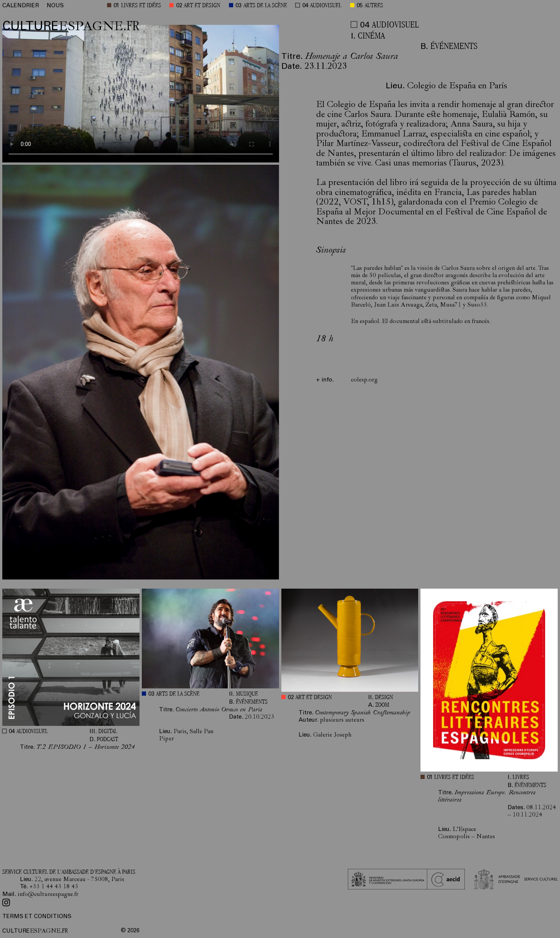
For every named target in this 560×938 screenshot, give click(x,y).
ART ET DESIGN (202, 6)
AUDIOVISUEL (326, 6)
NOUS (55, 6)
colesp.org (364, 380)
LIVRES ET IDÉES (141, 6)
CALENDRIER (21, 6)
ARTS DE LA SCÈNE (265, 6)
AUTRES (374, 6)
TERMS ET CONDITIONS (37, 917)
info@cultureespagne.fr (48, 895)
